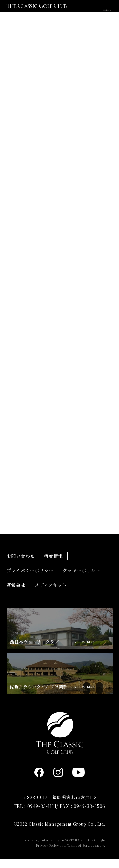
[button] (107, 9)
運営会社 (16, 593)
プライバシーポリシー (30, 579)
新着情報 (53, 564)
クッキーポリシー (82, 579)
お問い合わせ (21, 564)
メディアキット (51, 593)
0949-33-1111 (42, 815)
